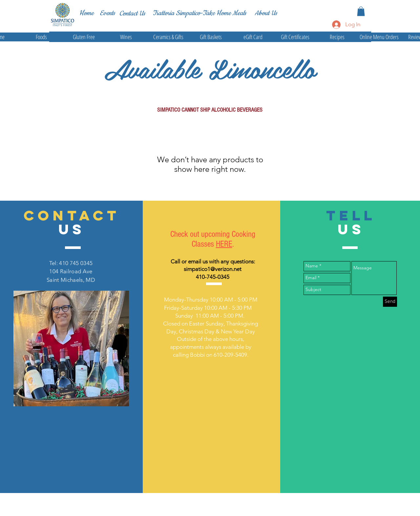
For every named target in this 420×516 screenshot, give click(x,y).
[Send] (390, 302)
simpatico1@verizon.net (213, 269)
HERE (224, 244)
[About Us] (266, 13)
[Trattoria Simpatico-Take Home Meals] (199, 13)
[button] (361, 11)
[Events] (107, 13)
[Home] (86, 13)
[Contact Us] (132, 13)
